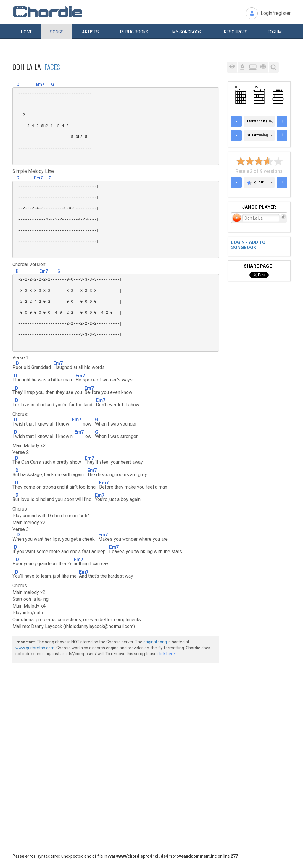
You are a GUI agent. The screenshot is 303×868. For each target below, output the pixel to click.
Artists (90, 32)
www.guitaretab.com (35, 648)
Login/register (276, 13)
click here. (167, 654)
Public (134, 32)
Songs (57, 32)
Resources (236, 32)
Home (27, 32)
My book (187, 32)
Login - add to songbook (248, 245)
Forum (275, 32)
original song (155, 642)
